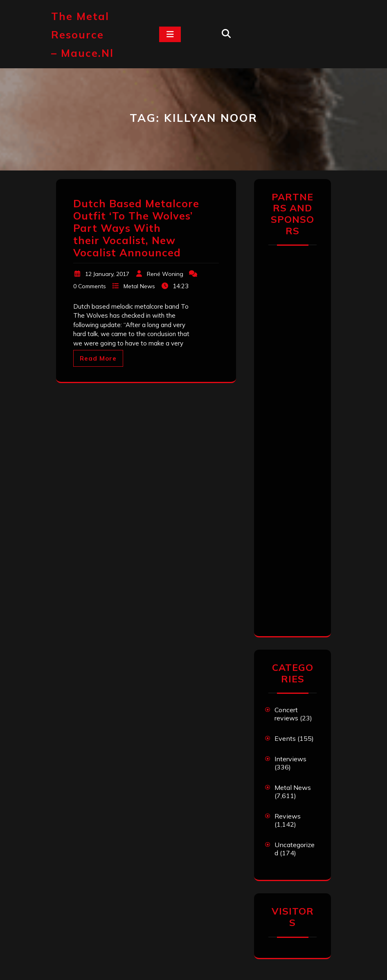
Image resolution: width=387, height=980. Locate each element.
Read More (98, 358)
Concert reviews (286, 714)
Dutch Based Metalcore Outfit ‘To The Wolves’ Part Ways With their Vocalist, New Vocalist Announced (136, 228)
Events (285, 738)
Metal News (139, 286)
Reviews (288, 816)
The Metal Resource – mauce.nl (82, 35)
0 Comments (90, 286)
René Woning (165, 274)
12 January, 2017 (107, 274)
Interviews (290, 759)
